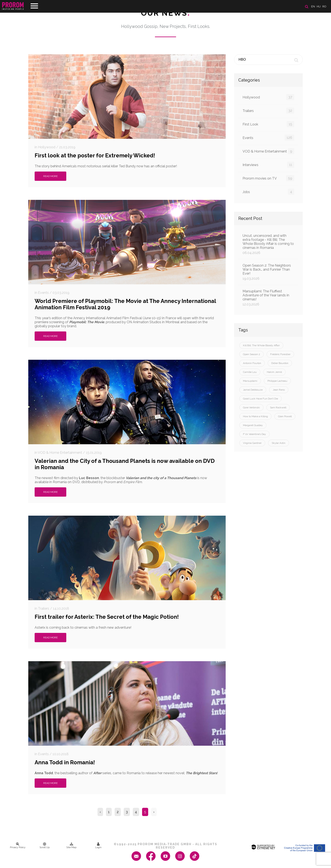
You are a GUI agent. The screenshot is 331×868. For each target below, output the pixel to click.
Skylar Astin (279, 443)
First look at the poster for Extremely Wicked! (95, 155)
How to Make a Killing (255, 416)
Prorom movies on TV (268, 178)
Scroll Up (45, 846)
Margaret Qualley (253, 425)
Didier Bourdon (280, 363)
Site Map (71, 846)
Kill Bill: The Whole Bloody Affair (261, 345)
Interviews (268, 165)
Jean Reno (279, 390)
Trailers (268, 111)
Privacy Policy (18, 846)
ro (324, 6)
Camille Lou (250, 372)
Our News (166, 13)
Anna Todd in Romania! (65, 762)
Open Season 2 (252, 354)
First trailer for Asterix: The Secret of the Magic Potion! (107, 617)
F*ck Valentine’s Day (254, 434)
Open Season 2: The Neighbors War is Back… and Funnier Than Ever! (268, 272)
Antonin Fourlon (252, 363)
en (313, 6)
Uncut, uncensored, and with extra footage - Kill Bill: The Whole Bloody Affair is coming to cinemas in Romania (268, 244)
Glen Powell (285, 416)
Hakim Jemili (274, 372)
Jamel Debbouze (253, 390)
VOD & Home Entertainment (268, 151)
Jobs (268, 192)
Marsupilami (250, 381)
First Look (268, 124)
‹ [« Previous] (100, 812)
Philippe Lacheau (277, 381)
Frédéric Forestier (280, 354)
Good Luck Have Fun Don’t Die (260, 399)
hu (319, 6)
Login (98, 846)
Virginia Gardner (252, 443)
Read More (50, 176)
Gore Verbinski (251, 407)
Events (268, 138)
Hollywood (268, 97)
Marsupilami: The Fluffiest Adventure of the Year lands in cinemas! (268, 298)
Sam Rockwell (278, 407)
